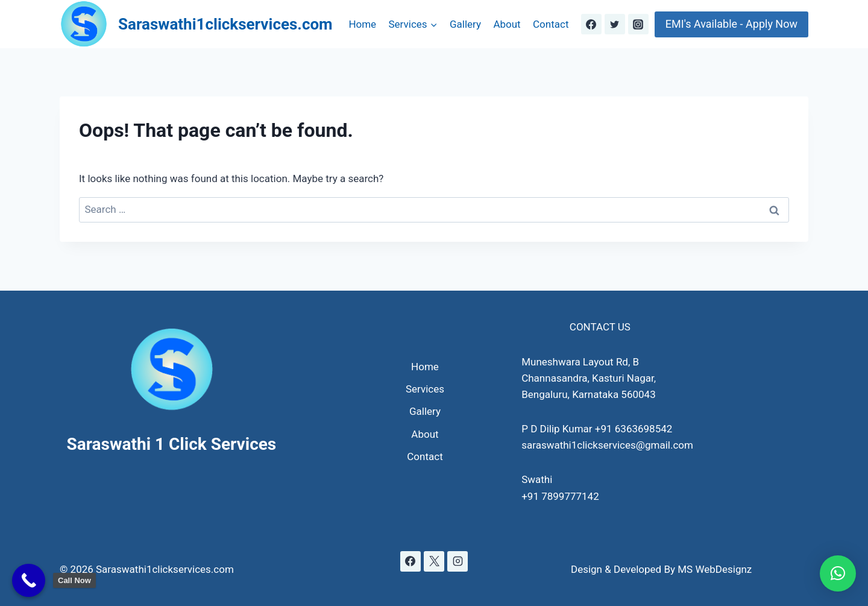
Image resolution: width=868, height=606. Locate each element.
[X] (434, 561)
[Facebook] (591, 24)
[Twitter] (615, 24)
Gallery (465, 24)
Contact (551, 24)
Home (362, 24)
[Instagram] (638, 24)
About (507, 24)
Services (425, 389)
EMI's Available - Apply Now (731, 24)
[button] (838, 573)
